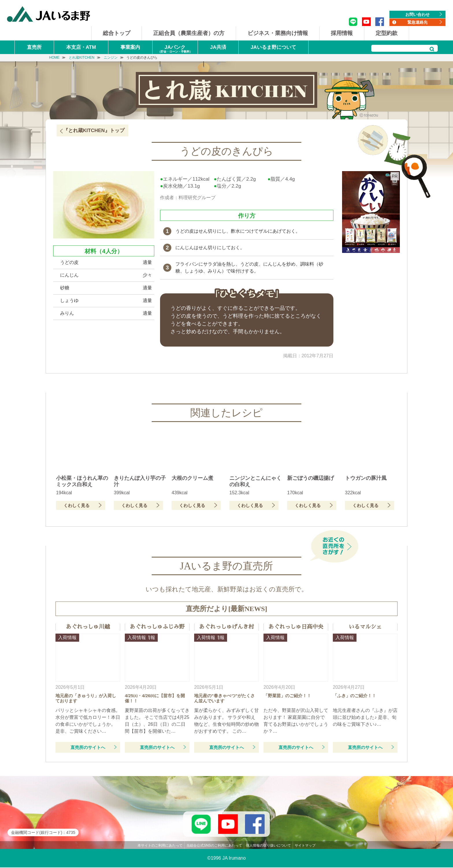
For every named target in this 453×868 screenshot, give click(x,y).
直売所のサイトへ (88, 747)
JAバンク (175, 49)
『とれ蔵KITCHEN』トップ (94, 131)
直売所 (34, 47)
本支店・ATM (81, 47)
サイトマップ (305, 846)
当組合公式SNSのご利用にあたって (214, 846)
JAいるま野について (273, 47)
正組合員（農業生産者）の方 (189, 33)
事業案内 (130, 47)
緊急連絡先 (417, 22)
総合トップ (117, 33)
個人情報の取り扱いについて (268, 846)
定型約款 (387, 33)
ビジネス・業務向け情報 (278, 33)
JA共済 (218, 47)
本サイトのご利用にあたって (160, 846)
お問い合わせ (417, 14)
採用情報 (342, 33)
